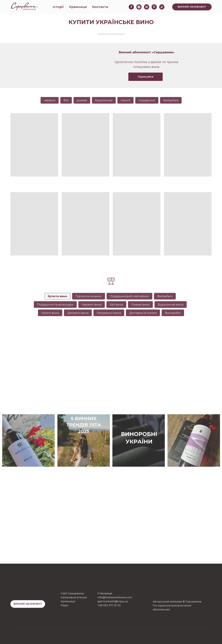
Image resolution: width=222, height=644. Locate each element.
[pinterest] (154, 7)
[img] (156, 594)
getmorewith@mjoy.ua (113, 601)
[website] (147, 7)
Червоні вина (92, 305)
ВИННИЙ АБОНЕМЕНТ (28, 604)
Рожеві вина (140, 305)
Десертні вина (78, 313)
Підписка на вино (89, 296)
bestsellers (171, 100)
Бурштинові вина (171, 305)
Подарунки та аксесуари (55, 305)
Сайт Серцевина (72, 593)
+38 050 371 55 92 (109, 605)
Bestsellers (165, 296)
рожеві (82, 100)
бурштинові (104, 100)
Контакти (100, 7)
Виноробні (173, 313)
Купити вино (57, 296)
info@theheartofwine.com (115, 597)
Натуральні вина (109, 313)
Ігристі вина (50, 313)
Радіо (65, 605)
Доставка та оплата (143, 313)
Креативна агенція (74, 597)
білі (66, 100)
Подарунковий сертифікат (129, 296)
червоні (50, 100)
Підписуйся (146, 77)
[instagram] (139, 7)
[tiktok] (162, 7)
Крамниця (78, 7)
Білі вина (116, 305)
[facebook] (131, 7)
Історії (58, 7)
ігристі (125, 100)
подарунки (147, 100)
